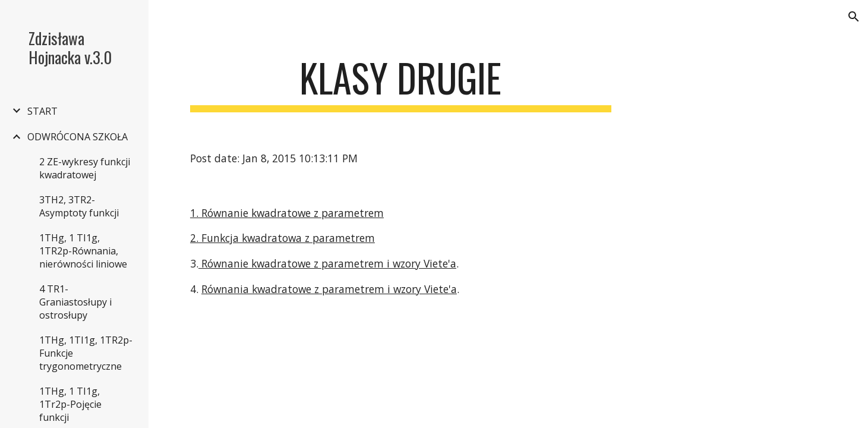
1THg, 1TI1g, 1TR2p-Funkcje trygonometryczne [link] (86, 353)
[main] (401, 84)
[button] (854, 17)
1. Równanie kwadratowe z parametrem (287, 213)
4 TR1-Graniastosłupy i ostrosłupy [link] (75, 302)
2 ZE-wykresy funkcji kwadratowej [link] (85, 168)
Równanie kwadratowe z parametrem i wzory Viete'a (327, 263)
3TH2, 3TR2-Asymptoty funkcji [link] (79, 206)
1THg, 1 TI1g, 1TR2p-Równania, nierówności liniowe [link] (83, 251)
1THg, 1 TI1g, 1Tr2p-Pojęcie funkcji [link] (70, 404)
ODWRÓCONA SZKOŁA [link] (78, 137)
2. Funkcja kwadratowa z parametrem (283, 238)
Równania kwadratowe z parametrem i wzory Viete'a (329, 289)
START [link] (42, 111)
